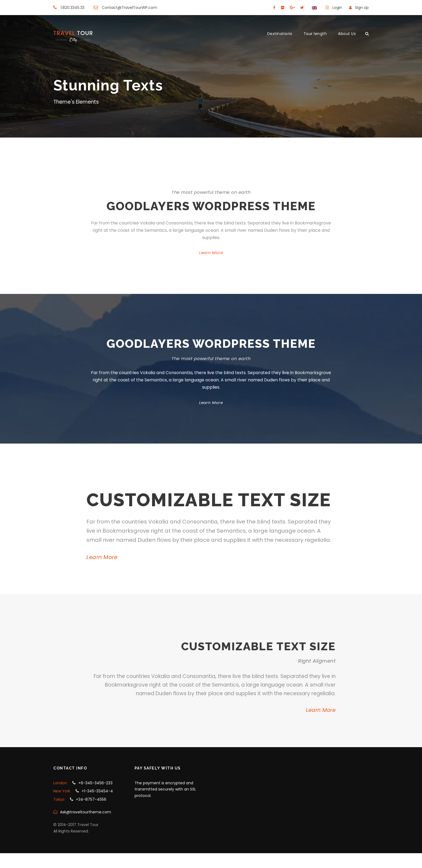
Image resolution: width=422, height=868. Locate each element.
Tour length (315, 34)
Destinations (280, 34)
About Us (347, 34)
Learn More (211, 253)
